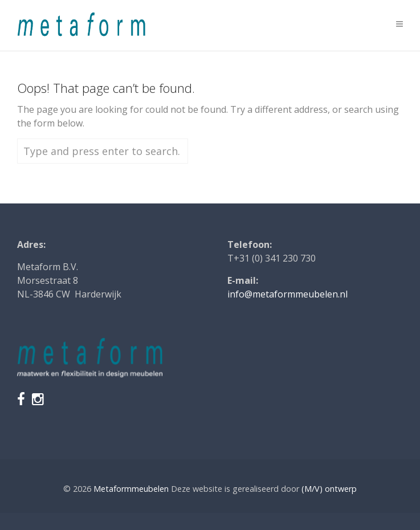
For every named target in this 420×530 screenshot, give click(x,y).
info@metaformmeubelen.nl (288, 294)
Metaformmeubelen (131, 489)
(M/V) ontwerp (329, 489)
